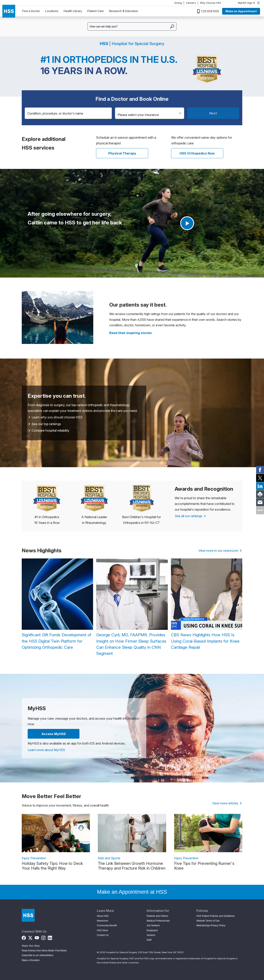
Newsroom (102, 921)
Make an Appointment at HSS (132, 892)
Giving (178, 3)
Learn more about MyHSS (46, 750)
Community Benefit (107, 925)
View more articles (227, 803)
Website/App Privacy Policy (211, 925)
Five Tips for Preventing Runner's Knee (204, 866)
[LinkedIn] (50, 937)
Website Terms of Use (208, 921)
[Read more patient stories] (131, 333)
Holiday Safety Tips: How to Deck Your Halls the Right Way (52, 866)
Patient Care (96, 11)
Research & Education (124, 11)
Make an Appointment (241, 11)
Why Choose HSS (211, 3)
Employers (152, 930)
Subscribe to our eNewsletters (38, 955)
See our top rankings (45, 424)
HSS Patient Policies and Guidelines (215, 916)
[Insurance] (150, 113)
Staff (149, 940)
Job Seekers (153, 925)
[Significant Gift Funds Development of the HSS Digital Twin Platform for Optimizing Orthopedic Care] (57, 604)
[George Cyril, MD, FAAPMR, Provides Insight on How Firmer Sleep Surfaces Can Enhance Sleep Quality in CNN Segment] (132, 607)
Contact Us (103, 935)
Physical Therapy (122, 153)
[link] (260, 470)
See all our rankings (190, 516)
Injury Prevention (34, 858)
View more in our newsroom (220, 551)
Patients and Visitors (157, 916)
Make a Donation (31, 960)
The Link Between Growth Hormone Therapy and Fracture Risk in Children (132, 866)
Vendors (151, 935)
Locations (52, 11)
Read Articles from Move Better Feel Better (44, 951)
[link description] (56, 833)
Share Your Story (31, 946)
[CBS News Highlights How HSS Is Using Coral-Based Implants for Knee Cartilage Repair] (207, 604)
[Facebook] (24, 937)
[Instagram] (43, 937)
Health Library (73, 11)
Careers (191, 3)
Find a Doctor (31, 11)
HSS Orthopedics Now (197, 153)
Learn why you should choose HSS (55, 417)
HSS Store (102, 930)
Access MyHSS (54, 734)
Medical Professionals (158, 921)
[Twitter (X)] (30, 937)
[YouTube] (37, 937)
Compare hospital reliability (49, 430)
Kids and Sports (109, 858)
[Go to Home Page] (28, 915)
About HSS (103, 916)
